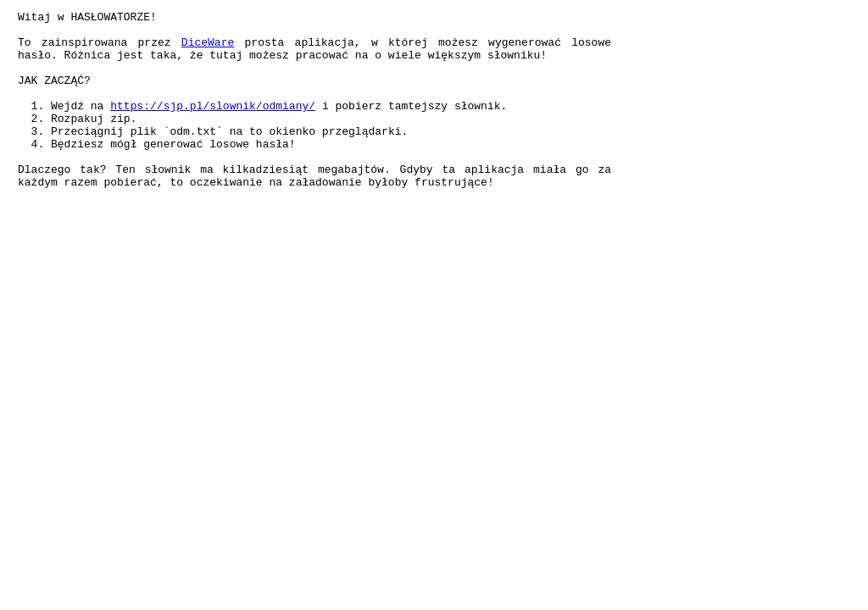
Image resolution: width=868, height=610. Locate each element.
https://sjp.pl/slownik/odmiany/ (213, 125)
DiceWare (208, 49)
